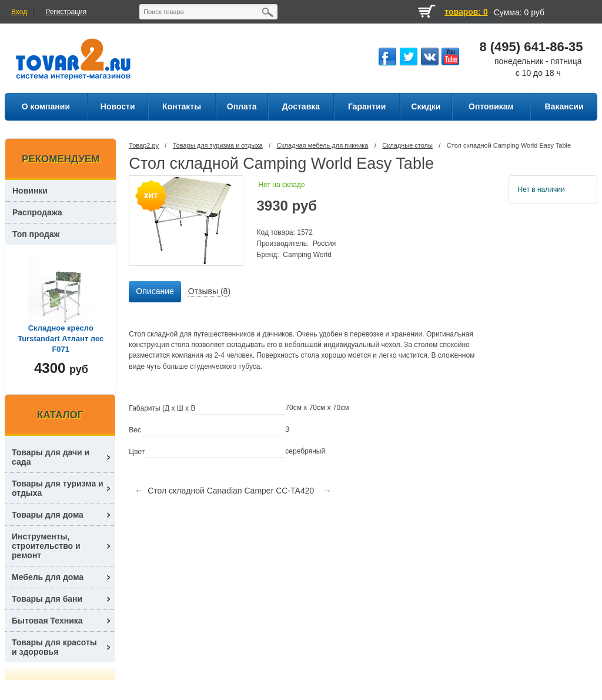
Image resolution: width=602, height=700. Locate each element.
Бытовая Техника (47, 621)
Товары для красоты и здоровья (54, 647)
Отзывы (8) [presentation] (209, 291)
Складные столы (407, 145)
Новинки (30, 191)
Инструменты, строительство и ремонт (46, 546)
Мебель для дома (48, 577)
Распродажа (37, 212)
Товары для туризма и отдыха (218, 145)
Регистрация (66, 12)
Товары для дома (48, 515)
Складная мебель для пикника (323, 145)
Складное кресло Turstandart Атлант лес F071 (61, 339)
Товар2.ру (144, 145)
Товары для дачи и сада (51, 457)
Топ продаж (36, 234)
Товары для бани (47, 599)
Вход (19, 12)
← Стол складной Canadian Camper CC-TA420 (224, 491)
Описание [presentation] (155, 291)
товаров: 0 (466, 12)
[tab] (155, 292)
